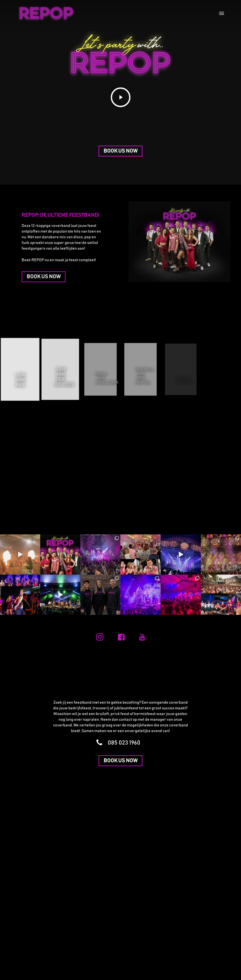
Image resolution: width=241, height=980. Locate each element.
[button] (222, 13)
